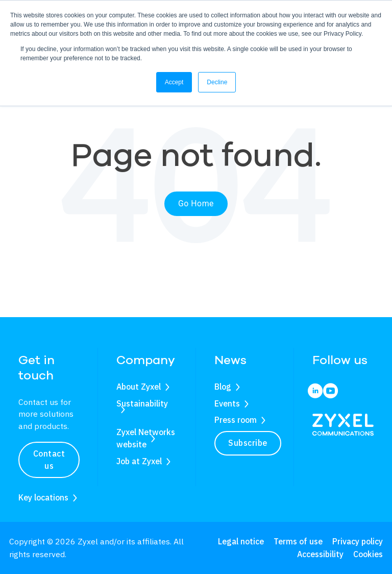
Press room (236, 420)
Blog (223, 387)
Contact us (49, 460)
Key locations (43, 497)
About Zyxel (139, 387)
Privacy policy (358, 541)
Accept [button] (174, 82)
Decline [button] (217, 82)
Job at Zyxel (139, 461)
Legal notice (241, 541)
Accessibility (320, 554)
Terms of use (298, 541)
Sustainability (142, 403)
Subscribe (248, 443)
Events (227, 403)
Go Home (196, 204)
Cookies (368, 554)
